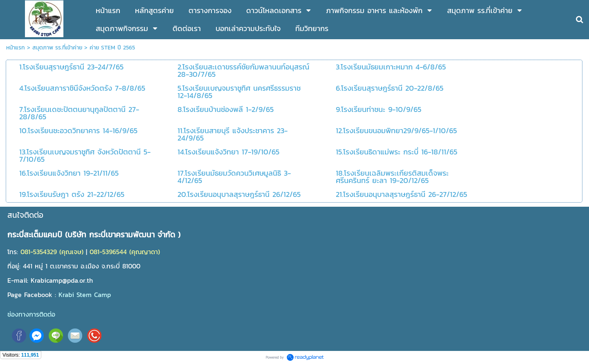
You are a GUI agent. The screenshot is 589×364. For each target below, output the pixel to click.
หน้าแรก (16, 48)
